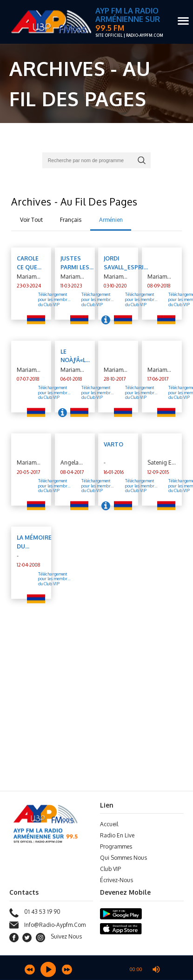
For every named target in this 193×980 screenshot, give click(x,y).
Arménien (111, 220)
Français (71, 220)
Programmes (116, 846)
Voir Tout (31, 220)
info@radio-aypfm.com (47, 925)
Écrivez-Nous (116, 880)
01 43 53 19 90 (35, 913)
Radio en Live (117, 835)
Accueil (109, 824)
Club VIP (110, 869)
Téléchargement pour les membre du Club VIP (54, 579)
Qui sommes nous (123, 858)
